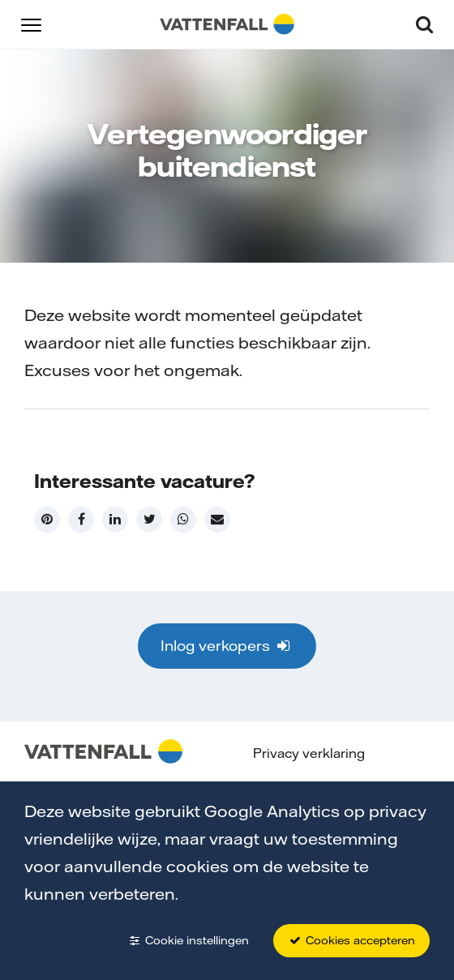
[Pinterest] (47, 520)
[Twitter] (149, 520)
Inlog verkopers (227, 646)
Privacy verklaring (309, 753)
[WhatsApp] (183, 520)
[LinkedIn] (115, 520)
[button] (31, 24)
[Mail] (217, 520)
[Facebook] (81, 520)
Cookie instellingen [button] (188, 940)
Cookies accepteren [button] (351, 940)
